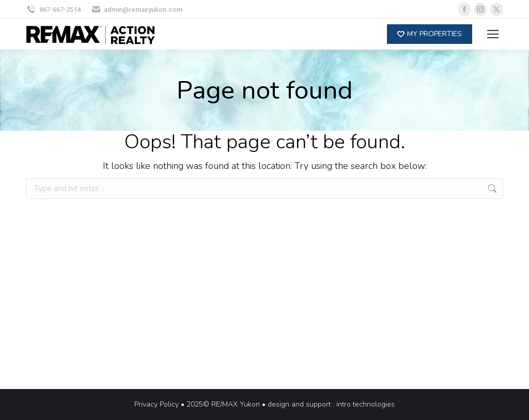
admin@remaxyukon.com (137, 10)
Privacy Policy (157, 404)
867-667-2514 (53, 10)
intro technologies (365, 404)
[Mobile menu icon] (493, 34)
